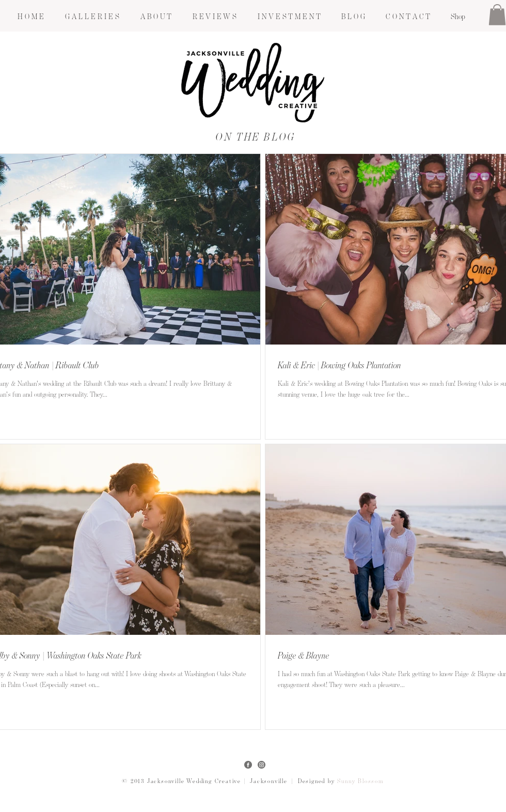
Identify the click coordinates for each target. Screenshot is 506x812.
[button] (92, 17)
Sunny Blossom (360, 782)
